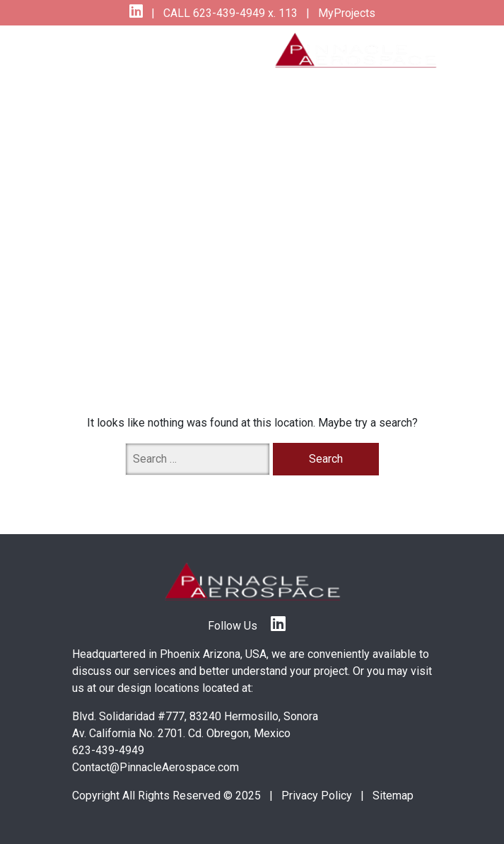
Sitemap (393, 796)
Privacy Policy (317, 796)
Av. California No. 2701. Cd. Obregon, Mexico (181, 733)
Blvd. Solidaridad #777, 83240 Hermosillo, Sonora (195, 716)
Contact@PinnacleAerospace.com (156, 767)
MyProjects (345, 13)
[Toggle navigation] (98, 50)
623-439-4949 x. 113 (244, 13)
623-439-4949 (108, 750)
